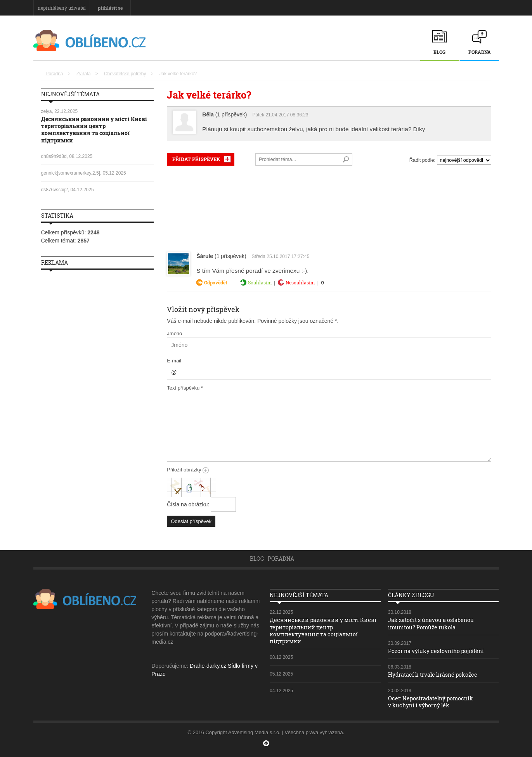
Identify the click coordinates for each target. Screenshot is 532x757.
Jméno (174, 333)
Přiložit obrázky (188, 470)
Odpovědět (216, 282)
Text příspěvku (185, 388)
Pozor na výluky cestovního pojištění (436, 651)
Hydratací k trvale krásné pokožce (433, 675)
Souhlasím (260, 282)
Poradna (480, 52)
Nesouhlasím (300, 282)
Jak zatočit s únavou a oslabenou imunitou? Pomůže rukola (431, 623)
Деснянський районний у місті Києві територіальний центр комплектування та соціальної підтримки (94, 130)
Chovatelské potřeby (125, 74)
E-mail (174, 361)
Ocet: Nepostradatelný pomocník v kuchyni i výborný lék (431, 702)
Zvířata (84, 74)
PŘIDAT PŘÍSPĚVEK (196, 159)
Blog (439, 52)
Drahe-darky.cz (208, 666)
